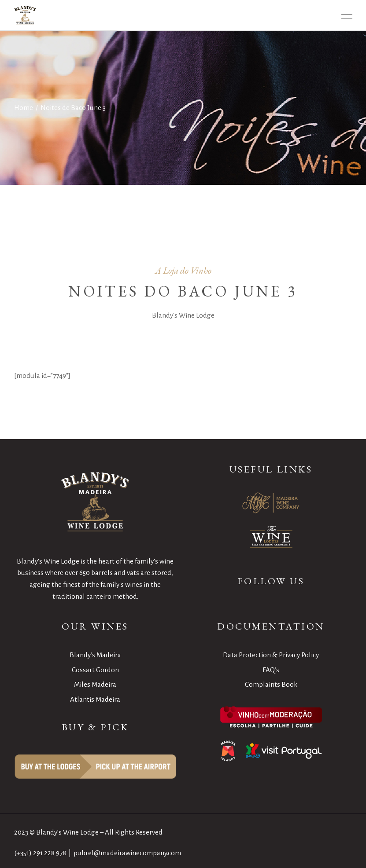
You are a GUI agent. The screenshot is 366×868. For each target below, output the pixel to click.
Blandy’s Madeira (95, 655)
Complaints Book (271, 684)
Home (24, 108)
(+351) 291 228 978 (40, 853)
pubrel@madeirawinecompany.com (127, 853)
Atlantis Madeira (95, 699)
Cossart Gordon (95, 670)
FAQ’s (271, 670)
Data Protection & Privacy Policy (271, 655)
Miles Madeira (95, 684)
